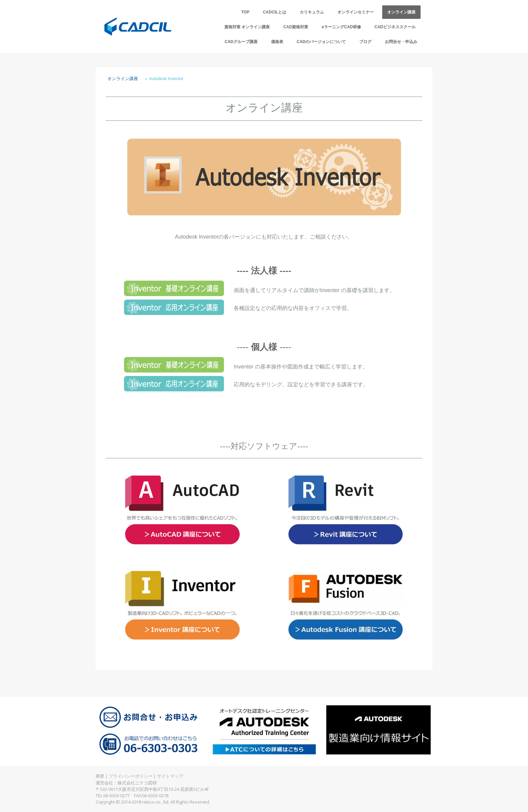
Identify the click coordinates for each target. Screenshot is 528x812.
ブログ (365, 42)
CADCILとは (275, 12)
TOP (245, 12)
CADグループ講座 (241, 42)
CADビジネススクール (395, 27)
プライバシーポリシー (131, 776)
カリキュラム (312, 12)
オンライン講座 (401, 12)
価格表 (277, 42)
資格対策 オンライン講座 (247, 27)
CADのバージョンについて (321, 42)
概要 (100, 776)
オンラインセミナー (356, 12)
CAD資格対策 (296, 27)
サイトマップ (170, 776)
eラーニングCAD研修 (341, 27)
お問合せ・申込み (401, 42)
